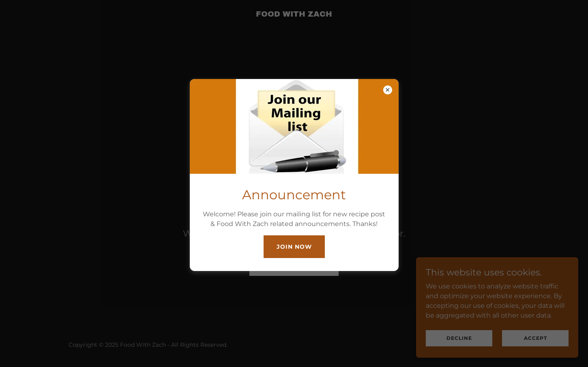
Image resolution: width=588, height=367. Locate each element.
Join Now (294, 247)
